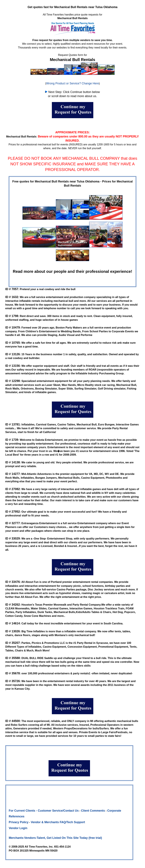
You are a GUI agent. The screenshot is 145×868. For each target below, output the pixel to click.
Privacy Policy (19, 822)
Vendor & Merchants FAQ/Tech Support (58, 822)
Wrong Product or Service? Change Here (72, 83)
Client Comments (93, 811)
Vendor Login (18, 828)
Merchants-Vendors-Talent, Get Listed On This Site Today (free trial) (55, 838)
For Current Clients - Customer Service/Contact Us (44, 811)
